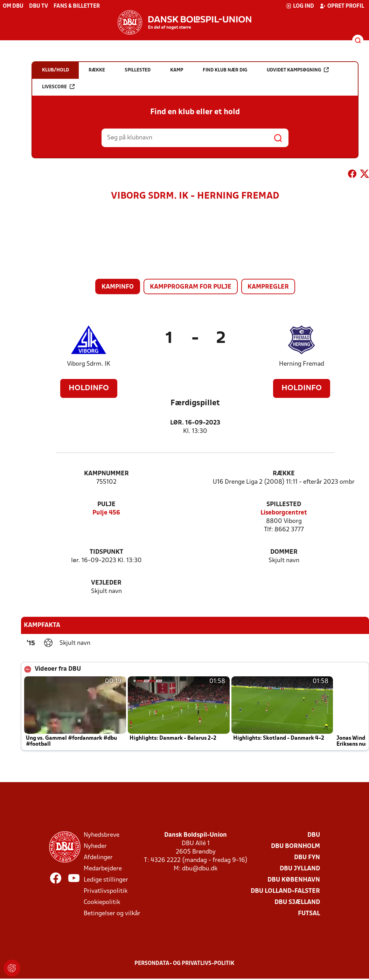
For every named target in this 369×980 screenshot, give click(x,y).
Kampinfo (118, 287)
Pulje (106, 505)
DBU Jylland (300, 869)
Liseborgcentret (284, 513)
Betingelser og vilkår (112, 914)
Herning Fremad (302, 364)
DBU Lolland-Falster (285, 891)
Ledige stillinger (106, 880)
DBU (314, 835)
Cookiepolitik (102, 902)
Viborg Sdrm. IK (89, 364)
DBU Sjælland (297, 902)
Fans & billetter (77, 6)
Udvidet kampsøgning (298, 70)
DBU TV (39, 6)
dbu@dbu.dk (200, 869)
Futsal (309, 914)
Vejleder (106, 583)
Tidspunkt (106, 552)
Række (284, 474)
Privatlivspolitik (106, 891)
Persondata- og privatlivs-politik (184, 964)
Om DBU (13, 6)
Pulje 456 (106, 513)
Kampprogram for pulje (191, 287)
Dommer (284, 552)
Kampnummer (106, 474)
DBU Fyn (307, 858)
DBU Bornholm (295, 846)
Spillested (284, 505)
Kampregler (268, 287)
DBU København (294, 880)
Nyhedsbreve (102, 835)
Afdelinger (98, 858)
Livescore (58, 87)
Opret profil (342, 6)
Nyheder (95, 846)
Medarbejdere (103, 869)
